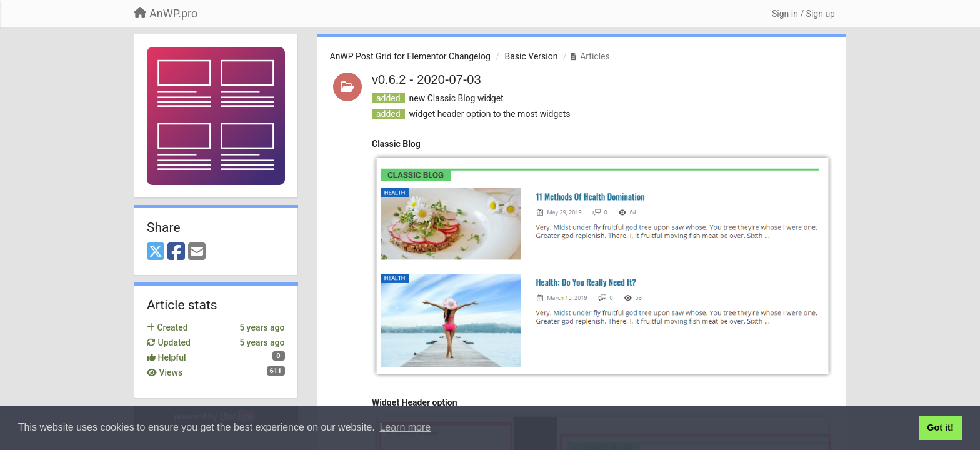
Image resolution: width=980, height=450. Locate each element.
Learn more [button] (405, 427)
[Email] (197, 252)
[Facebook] (176, 252)
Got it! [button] (940, 427)
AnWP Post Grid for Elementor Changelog (410, 56)
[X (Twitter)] (156, 252)
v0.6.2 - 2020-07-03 (427, 79)
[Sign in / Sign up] (803, 14)
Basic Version (532, 56)
